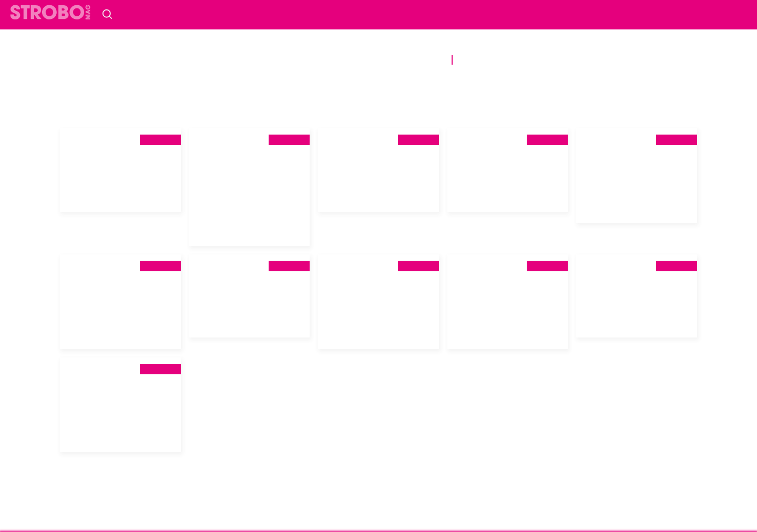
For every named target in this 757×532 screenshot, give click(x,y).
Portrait (445, 45)
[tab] (120, 162)
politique (214, 45)
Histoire (394, 45)
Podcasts (485, 60)
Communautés (329, 45)
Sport (266, 60)
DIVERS (428, 60)
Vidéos (534, 60)
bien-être (313, 60)
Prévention (374, 60)
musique (547, 45)
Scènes (224, 60)
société (265, 45)
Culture (497, 45)
